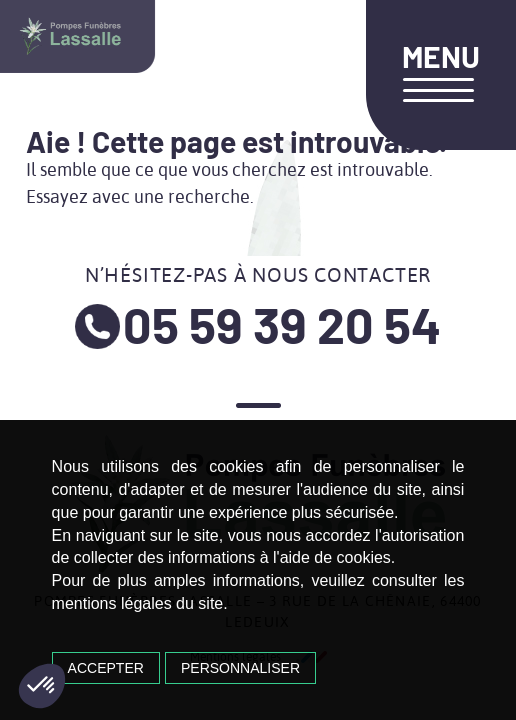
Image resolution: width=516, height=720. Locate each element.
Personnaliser (240, 668)
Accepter (106, 668)
